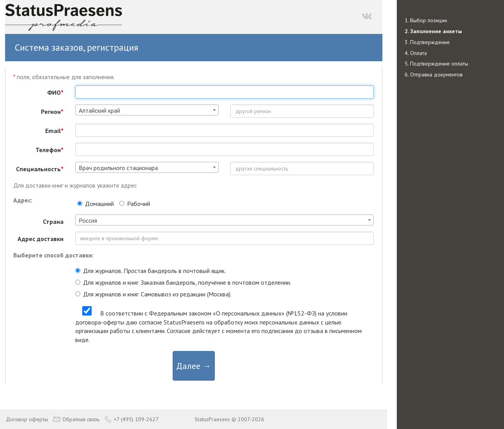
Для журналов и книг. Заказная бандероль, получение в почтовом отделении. (183, 282)
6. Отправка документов (434, 74)
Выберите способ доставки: (53, 255)
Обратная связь (76, 419)
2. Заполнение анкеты (433, 31)
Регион (52, 112)
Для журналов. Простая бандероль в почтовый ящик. (150, 271)
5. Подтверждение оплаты (436, 64)
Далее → (194, 366)
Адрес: (23, 200)
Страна (53, 222)
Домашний (95, 204)
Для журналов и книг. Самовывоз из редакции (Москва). (153, 294)
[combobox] (147, 110)
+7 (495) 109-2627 (131, 419)
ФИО (55, 92)
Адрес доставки (41, 239)
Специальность (40, 169)
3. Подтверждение (427, 42)
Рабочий (135, 204)
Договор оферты (27, 419)
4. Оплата (416, 53)
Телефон (50, 150)
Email (54, 131)
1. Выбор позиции (426, 20)
